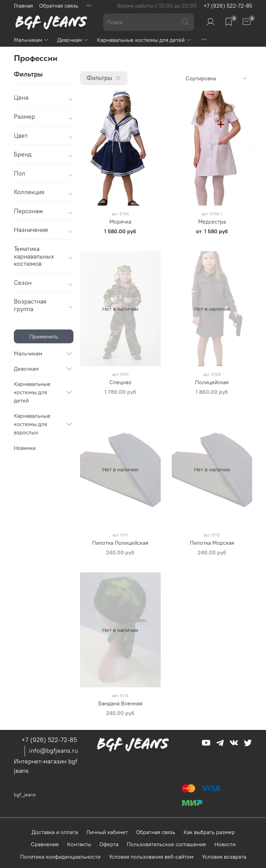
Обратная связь (59, 6)
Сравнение (45, 844)
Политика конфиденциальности (60, 857)
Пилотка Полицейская (120, 543)
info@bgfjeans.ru (54, 751)
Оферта (109, 844)
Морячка (120, 221)
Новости (225, 844)
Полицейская (212, 382)
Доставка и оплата (55, 832)
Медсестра (212, 221)
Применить (44, 336)
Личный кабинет (107, 832)
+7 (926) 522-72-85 (228, 6)
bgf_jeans (25, 795)
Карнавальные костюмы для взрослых (32, 424)
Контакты (79, 844)
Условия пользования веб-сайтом (151, 857)
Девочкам (73, 40)
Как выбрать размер (209, 832)
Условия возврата (224, 857)
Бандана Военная (120, 703)
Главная (23, 6)
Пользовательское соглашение (166, 844)
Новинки (25, 448)
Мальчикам (31, 40)
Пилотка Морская (212, 543)
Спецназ (120, 382)
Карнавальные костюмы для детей (144, 40)
